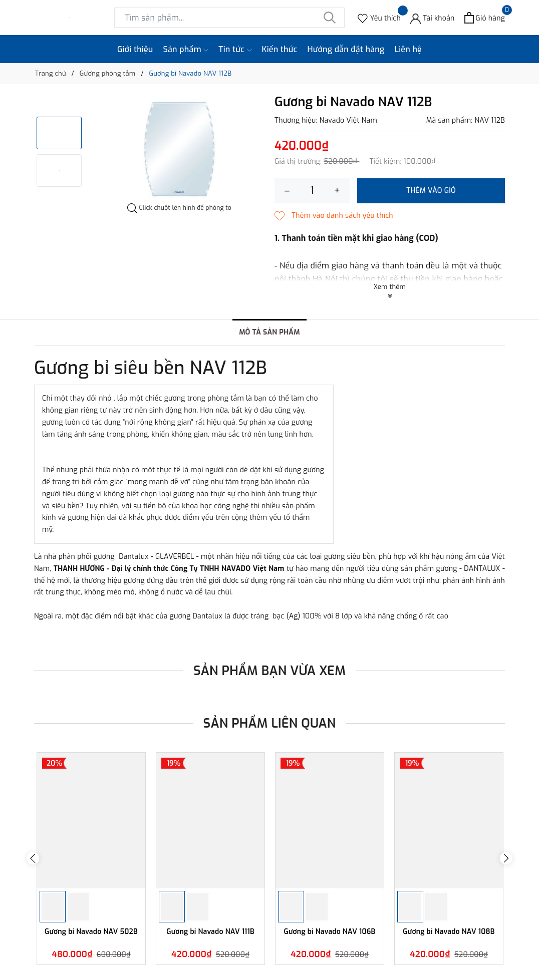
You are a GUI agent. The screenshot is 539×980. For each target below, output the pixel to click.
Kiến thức (280, 49)
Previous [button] (33, 859)
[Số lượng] (312, 191)
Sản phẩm (186, 50)
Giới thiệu (135, 49)
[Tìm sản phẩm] (229, 18)
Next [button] (506, 859)
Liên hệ (408, 49)
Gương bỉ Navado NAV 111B (210, 932)
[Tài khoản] (433, 18)
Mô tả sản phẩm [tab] (269, 332)
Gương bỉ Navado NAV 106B (330, 932)
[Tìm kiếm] (330, 18)
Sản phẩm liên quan (270, 723)
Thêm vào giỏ (431, 191)
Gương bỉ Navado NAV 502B (91, 932)
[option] (179, 149)
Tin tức (235, 50)
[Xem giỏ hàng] (485, 18)
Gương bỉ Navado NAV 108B (449, 932)
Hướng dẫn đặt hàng (346, 49)
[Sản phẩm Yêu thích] (379, 18)
